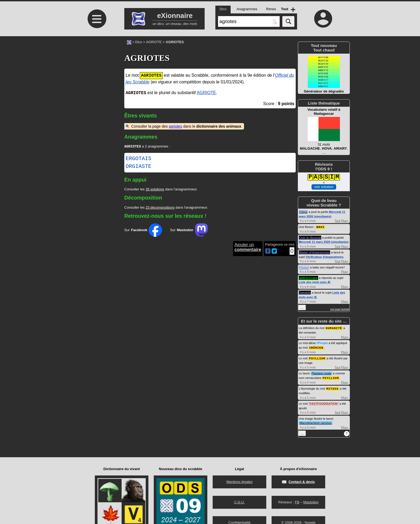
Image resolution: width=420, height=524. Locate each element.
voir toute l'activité (340, 309)
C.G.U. (239, 502)
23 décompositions (160, 208)
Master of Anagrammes (314, 252)
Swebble (305, 292)
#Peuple (322, 342)
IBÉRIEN (316, 347)
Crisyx (303, 212)
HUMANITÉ (334, 328)
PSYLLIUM (317, 357)
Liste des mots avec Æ (315, 282)
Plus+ (345, 221)
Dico (139, 42)
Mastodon (311, 502)
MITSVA (332, 387)
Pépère (304, 267)
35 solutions (155, 190)
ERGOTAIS (138, 159)
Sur (143, 231)
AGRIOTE (154, 42)
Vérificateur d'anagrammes (325, 257)
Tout (337, 221)
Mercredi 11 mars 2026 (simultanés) (324, 242)
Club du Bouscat (310, 237)
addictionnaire (308, 278)
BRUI (320, 227)
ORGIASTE (138, 167)
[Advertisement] (96, 81)
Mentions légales (239, 482)
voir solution (324, 187)
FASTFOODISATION (324, 402)
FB (297, 502)
